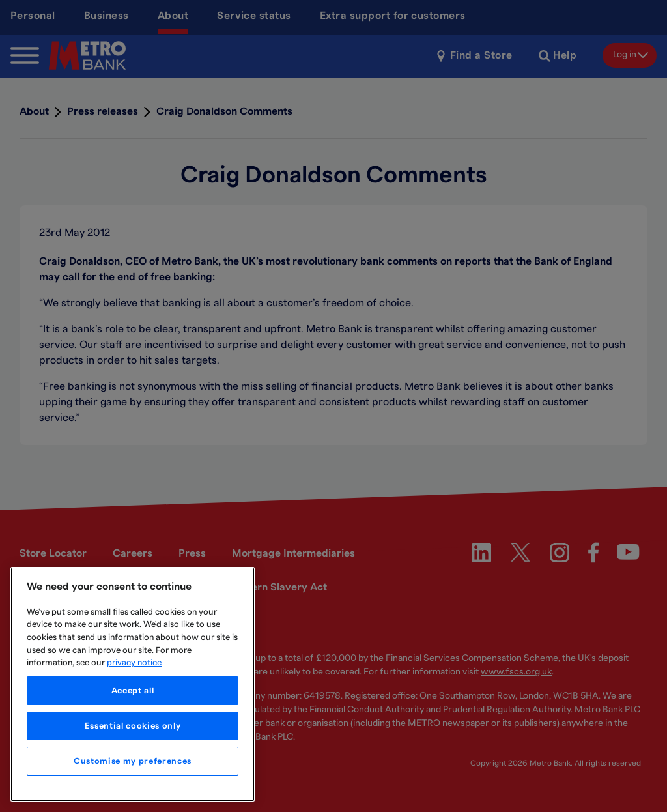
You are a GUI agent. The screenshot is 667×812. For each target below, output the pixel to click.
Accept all (133, 691)
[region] (133, 684)
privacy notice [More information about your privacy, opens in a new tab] (134, 663)
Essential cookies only (133, 726)
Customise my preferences (133, 761)
